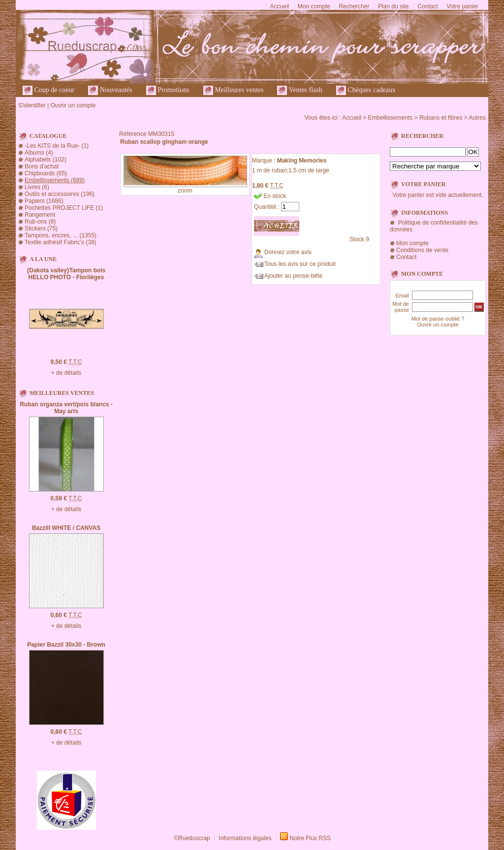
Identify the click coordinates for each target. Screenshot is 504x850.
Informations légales (245, 838)
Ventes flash (299, 90)
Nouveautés (110, 90)
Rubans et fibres (441, 118)
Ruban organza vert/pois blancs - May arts (66, 408)
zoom (185, 191)
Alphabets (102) (46, 160)
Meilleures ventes (234, 90)
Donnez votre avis (288, 252)
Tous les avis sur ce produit (300, 264)
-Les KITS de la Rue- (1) (57, 146)
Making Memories (302, 161)
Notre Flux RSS (310, 838)
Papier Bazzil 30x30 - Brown (66, 645)
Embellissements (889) (55, 180)
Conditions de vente (422, 250)
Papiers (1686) (44, 201)
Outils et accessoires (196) (60, 194)
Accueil (280, 6)
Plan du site (394, 6)
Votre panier (462, 6)
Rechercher (354, 6)
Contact (427, 6)
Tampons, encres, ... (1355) (61, 235)
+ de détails (66, 373)
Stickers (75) (41, 229)
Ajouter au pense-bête (293, 276)
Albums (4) (39, 153)
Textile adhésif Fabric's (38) (61, 242)
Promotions (168, 90)
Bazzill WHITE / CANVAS (66, 528)
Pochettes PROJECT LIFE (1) (64, 208)
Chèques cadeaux (366, 90)
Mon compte (314, 6)
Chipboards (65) (46, 173)
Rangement (40, 215)
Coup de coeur (48, 90)
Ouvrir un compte (73, 105)
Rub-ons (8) (40, 222)
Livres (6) (37, 187)
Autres (477, 118)
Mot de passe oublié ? (438, 319)
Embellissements (391, 118)
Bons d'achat (42, 166)
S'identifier (32, 105)
